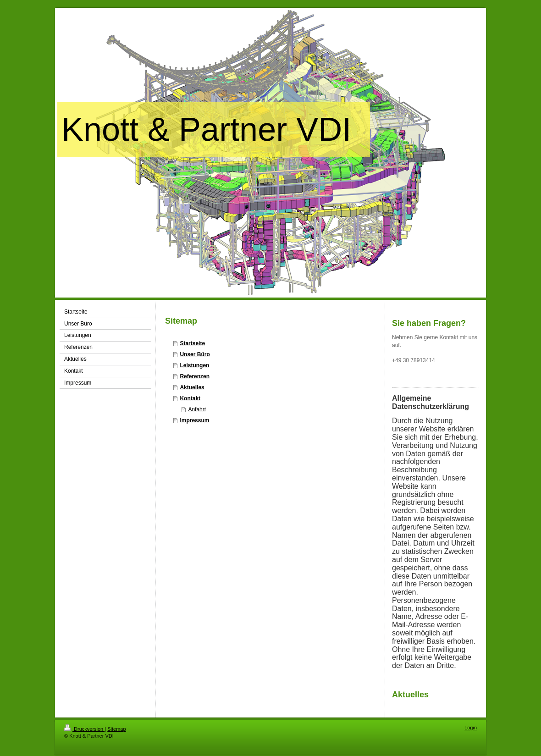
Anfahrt (197, 409)
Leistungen (194, 365)
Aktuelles (192, 387)
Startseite (192, 343)
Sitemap (116, 729)
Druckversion (84, 729)
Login (471, 728)
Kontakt (190, 398)
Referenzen (195, 376)
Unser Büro (195, 354)
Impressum (194, 420)
